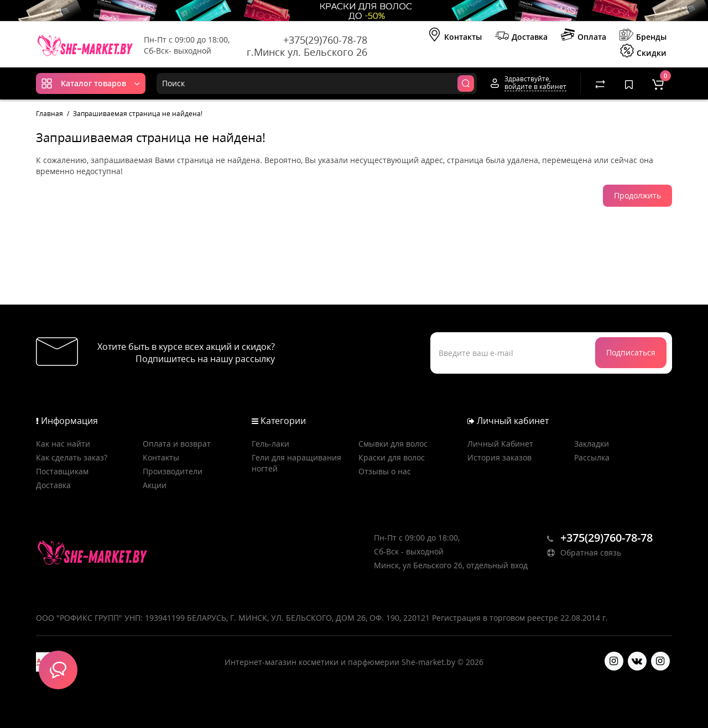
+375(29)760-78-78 (325, 40)
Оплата (584, 36)
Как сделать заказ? (72, 457)
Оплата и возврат (177, 444)
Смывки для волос (393, 444)
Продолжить (637, 195)
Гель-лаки (270, 444)
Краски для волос (392, 457)
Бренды (643, 36)
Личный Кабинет (500, 444)
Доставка (521, 36)
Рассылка (592, 457)
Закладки (592, 444)
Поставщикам (62, 471)
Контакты (455, 36)
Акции (155, 485)
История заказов (499, 457)
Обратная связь (584, 552)
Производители (173, 471)
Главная (50, 114)
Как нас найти (63, 444)
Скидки (643, 52)
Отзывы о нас (385, 471)
